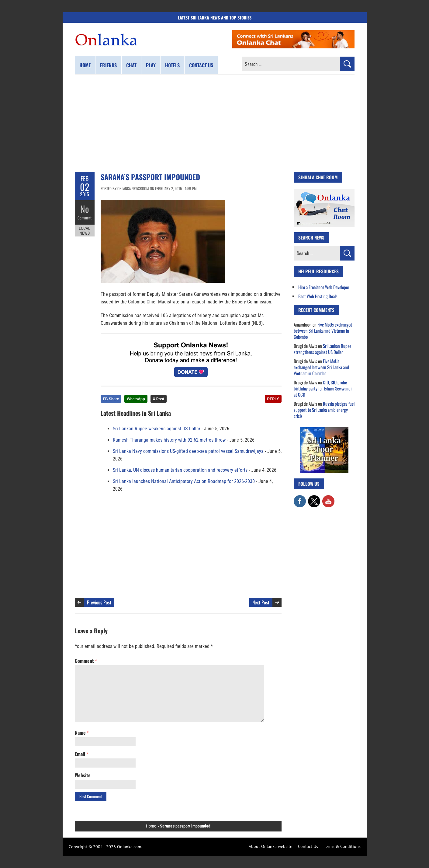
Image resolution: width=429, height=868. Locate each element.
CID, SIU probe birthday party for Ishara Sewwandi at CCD (323, 388)
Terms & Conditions (342, 846)
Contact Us (308, 846)
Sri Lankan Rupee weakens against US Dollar (157, 429)
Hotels (172, 65)
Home (85, 65)
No (85, 209)
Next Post (261, 602)
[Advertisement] (215, 123)
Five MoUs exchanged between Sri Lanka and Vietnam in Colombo (323, 331)
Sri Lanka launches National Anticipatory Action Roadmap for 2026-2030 (184, 481)
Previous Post (99, 602)
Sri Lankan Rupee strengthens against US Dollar (322, 349)
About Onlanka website (270, 846)
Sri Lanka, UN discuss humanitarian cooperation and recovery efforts (180, 470)
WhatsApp (136, 399)
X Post (159, 399)
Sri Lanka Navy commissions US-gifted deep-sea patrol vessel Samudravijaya (188, 451)
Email (81, 754)
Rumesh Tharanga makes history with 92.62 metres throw (169, 440)
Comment (85, 218)
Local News (85, 231)
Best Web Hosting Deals (318, 296)
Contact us (201, 65)
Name (82, 733)
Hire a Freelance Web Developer (324, 287)
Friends (108, 65)
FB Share (111, 399)
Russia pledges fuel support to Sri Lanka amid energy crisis (324, 410)
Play (151, 65)
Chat (131, 65)
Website (83, 775)
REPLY (273, 399)
